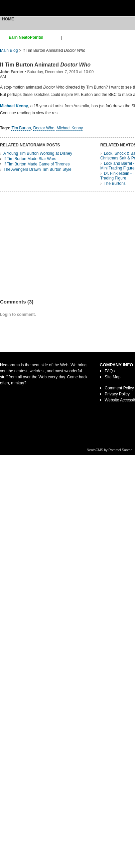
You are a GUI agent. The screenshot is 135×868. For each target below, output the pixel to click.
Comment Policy (119, 388)
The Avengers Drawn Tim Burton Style (37, 169)
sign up (53, 37)
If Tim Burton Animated (45, 65)
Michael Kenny (14, 106)
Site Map (112, 377)
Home (8, 19)
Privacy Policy (117, 394)
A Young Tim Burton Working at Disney (38, 153)
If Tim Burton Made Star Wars (30, 159)
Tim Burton (21, 128)
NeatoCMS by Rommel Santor (109, 450)
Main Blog (9, 50)
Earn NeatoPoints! (26, 37)
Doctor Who (44, 128)
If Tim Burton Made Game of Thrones (37, 164)
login (67, 37)
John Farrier (12, 72)
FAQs (110, 371)
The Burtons (114, 183)
